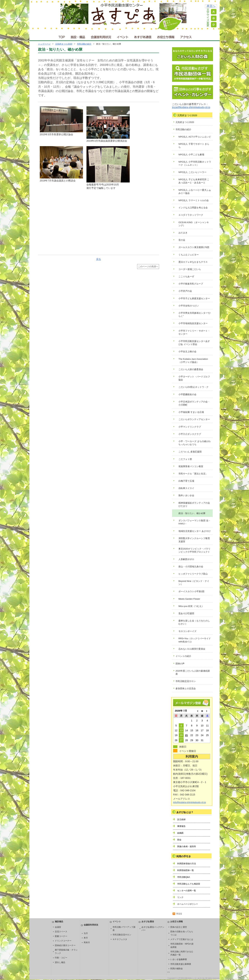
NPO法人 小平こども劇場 (191, 155)
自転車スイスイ (186, 488)
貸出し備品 (60, 962)
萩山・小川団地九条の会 (191, 567)
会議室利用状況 (101, 36)
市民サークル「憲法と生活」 (193, 474)
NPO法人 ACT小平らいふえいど (195, 137)
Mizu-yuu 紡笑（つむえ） (191, 606)
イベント (123, 36)
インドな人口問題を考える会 (193, 208)
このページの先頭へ (148, 267)
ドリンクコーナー (63, 941)
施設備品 (59, 922)
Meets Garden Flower (189, 599)
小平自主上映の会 (187, 352)
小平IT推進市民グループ (191, 284)
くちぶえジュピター (189, 255)
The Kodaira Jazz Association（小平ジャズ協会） (193, 361)
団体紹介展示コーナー (65, 945)
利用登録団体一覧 (186, 870)
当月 (86, 933)
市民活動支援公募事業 (181, 964)
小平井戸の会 (185, 291)
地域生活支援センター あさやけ (195, 531)
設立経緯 (181, 819)
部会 (179, 840)
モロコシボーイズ (187, 631)
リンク (180, 897)
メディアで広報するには (182, 939)
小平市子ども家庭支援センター (194, 298)
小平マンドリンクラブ (190, 427)
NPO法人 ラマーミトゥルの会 (194, 200)
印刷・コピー (61, 958)
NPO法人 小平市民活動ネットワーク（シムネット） (195, 163)
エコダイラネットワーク (191, 215)
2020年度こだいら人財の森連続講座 (193, 672)
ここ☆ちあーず (186, 276)
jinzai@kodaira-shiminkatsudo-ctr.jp (191, 107)
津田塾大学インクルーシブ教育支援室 (194, 540)
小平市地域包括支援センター (193, 323)
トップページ (44, 44)
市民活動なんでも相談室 (189, 884)
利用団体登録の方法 (187, 864)
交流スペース (61, 932)
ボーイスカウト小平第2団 (191, 591)
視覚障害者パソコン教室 (191, 466)
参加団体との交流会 (186, 688)
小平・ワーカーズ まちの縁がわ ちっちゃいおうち (195, 443)
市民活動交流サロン (186, 681)
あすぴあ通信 (143, 36)
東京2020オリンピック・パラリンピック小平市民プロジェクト (194, 550)
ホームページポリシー (188, 904)
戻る (99, 259)
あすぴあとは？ (185, 812)
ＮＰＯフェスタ (120, 939)
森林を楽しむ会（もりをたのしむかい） (194, 622)
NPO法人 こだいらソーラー (192, 172)
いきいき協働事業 (179, 959)
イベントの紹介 (183, 656)
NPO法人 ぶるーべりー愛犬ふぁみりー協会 (195, 192)
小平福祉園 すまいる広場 (191, 412)
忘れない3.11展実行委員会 (192, 649)
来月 (86, 938)
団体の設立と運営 (179, 927)
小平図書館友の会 (187, 394)
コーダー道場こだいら (190, 269)
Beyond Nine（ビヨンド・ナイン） (194, 583)
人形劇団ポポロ (186, 559)
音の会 (182, 240)
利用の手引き (184, 856)
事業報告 (181, 826)
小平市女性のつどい (189, 306)
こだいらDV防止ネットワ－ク (193, 387)
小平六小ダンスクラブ (190, 434)
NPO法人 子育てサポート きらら (194, 146)
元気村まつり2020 (64, 44)
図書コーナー (61, 936)
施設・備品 (78, 36)
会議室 (58, 927)
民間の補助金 (177, 969)
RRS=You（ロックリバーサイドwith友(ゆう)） (195, 640)
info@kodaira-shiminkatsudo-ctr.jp (190, 802)
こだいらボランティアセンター (194, 419)
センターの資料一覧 (187, 891)
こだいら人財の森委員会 (191, 369)
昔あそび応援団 (186, 613)
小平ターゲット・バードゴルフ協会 (194, 378)
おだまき (183, 233)
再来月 (87, 942)
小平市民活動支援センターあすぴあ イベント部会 (194, 343)
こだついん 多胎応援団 (190, 452)
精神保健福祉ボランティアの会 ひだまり (194, 504)
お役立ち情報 (166, 36)
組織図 (180, 833)
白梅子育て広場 (186, 481)
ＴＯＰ (61, 36)
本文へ (211, 6)
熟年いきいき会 (186, 495)
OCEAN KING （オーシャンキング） (194, 224)
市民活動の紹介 (84, 44)
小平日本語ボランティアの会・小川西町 (194, 403)
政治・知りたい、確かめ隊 (192, 513)
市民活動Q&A (184, 877)
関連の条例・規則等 (187, 846)
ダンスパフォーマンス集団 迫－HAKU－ (195, 522)
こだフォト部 (185, 459)
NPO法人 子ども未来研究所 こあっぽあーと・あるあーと (194, 181)
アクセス (186, 36)
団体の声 (180, 664)
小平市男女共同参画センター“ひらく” (195, 315)
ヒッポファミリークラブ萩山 (193, 574)
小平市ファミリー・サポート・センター (194, 332)
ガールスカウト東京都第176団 (194, 247)
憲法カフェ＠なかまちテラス (193, 262)
